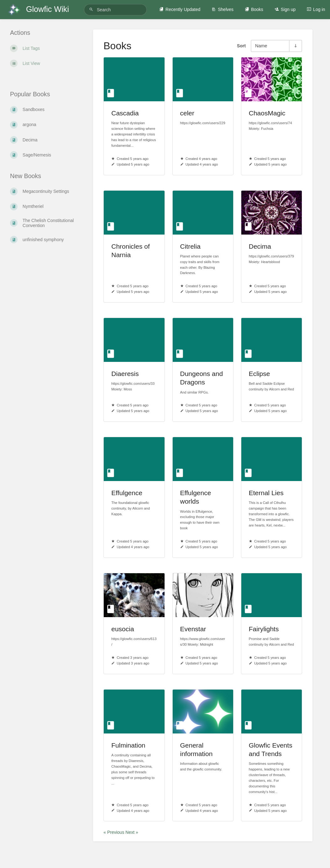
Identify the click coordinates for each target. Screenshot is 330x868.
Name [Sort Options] (261, 46)
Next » (132, 832)
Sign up (285, 9)
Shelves (223, 9)
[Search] (92, 10)
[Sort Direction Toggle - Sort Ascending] (295, 46)
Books (254, 9)
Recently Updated (180, 9)
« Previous (114, 832)
